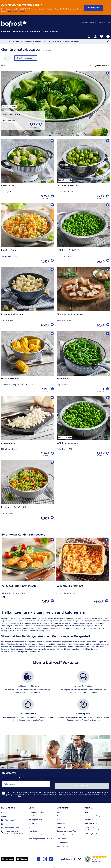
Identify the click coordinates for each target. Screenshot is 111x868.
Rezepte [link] (54, 32)
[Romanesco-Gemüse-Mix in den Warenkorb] (52, 518)
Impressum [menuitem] (61, 822)
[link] (14, 24)
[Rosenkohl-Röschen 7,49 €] (83, 171)
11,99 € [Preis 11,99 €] (97, 601)
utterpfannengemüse (86, 627)
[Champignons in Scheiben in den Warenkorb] (107, 325)
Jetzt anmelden (82, 785)
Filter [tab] (6, 66)
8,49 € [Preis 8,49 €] (44, 518)
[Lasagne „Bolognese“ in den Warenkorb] (106, 601)
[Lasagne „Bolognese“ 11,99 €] (83, 573)
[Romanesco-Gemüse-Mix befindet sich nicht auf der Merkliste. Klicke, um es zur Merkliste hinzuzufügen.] (52, 463)
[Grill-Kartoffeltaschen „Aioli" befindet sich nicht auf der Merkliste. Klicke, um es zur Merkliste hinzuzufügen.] (52, 540)
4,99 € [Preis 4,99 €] (44, 261)
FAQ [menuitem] (3, 811)
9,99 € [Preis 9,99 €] (33, 124)
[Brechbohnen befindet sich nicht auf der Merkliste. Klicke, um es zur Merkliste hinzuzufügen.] (107, 334)
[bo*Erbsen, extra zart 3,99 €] (83, 428)
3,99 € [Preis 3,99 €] (100, 453)
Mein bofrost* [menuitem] (8, 818)
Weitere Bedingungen (16, 11)
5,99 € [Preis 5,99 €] (100, 389)
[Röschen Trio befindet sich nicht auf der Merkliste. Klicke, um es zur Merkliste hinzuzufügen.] (52, 141)
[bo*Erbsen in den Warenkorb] (107, 453)
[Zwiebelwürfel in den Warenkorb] (52, 453)
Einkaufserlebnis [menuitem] (90, 818)
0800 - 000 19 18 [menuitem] (10, 830)
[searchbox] (3, 37)
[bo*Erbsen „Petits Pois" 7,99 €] (83, 235)
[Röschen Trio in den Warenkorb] (52, 196)
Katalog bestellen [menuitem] (36, 818)
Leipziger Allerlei (45, 632)
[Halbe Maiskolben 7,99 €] (28, 364)
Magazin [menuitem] (85, 22)
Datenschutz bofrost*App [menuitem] (66, 830)
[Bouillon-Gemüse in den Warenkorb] (52, 261)
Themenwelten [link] (20, 32)
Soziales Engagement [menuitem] (65, 834)
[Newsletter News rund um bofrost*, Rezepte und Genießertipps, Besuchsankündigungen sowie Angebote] (55, 786)
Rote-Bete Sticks (89, 648)
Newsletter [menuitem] (33, 830)
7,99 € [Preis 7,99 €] (100, 261)
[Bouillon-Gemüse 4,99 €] (28, 235)
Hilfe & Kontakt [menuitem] (104, 22)
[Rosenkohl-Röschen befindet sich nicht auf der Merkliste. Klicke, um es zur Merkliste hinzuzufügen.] (107, 141)
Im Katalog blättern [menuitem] (36, 815)
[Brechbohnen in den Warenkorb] (107, 389)
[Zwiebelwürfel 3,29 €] (28, 428)
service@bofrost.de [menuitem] (10, 826)
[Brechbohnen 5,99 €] (83, 364)
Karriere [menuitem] (93, 22)
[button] (94, 8)
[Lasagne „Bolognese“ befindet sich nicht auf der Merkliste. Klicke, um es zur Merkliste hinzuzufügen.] (106, 540)
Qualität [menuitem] (87, 811)
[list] (55, 700)
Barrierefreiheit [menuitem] (62, 845)
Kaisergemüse (6, 632)
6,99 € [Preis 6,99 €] (44, 325)
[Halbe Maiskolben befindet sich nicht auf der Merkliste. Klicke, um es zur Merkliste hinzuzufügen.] (52, 334)
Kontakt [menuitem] (4, 815)
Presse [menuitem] (59, 815)
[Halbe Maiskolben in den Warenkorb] (52, 389)
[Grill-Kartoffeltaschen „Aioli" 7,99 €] (28, 573)
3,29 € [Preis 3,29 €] (44, 453)
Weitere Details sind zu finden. (16, 795)
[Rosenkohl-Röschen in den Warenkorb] (107, 196)
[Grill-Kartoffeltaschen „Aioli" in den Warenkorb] (52, 601)
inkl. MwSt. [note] (45, 604)
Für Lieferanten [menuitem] (62, 841)
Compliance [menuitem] (61, 837)
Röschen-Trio (22, 632)
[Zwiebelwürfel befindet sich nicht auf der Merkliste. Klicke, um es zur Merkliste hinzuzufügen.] (52, 398)
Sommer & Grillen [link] (39, 32)
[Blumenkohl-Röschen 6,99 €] (28, 299)
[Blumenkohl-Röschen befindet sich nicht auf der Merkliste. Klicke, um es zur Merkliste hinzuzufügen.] (52, 270)
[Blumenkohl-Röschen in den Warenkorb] (52, 325)
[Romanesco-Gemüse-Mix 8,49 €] (28, 492)
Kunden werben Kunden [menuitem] (38, 834)
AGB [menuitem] (58, 818)
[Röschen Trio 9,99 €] (28, 171)
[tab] (95, 36)
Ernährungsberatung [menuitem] (92, 815)
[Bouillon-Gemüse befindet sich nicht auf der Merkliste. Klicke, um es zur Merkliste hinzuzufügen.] (52, 205)
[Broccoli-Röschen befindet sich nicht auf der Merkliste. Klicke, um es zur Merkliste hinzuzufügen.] (107, 74)
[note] (28, 591)
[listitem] (28, 685)
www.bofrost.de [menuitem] (9, 822)
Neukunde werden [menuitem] (91, 822)
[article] (55, 633)
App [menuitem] (30, 826)
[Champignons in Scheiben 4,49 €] (83, 299)
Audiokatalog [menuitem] (34, 822)
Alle (7, 58)
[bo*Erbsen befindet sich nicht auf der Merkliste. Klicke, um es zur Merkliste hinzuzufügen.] (107, 398)
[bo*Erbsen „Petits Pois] (107, 261)
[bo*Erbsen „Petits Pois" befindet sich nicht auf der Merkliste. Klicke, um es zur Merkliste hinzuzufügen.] (107, 205)
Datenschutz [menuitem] (61, 826)
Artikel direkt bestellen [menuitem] (37, 811)
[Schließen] (109, 3)
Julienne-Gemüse (79, 624)
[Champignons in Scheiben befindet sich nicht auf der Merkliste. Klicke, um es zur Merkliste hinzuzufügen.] (107, 270)
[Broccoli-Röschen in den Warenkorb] (40, 124)
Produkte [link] (6, 32)
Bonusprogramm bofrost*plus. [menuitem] (41, 837)
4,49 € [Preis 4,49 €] (100, 325)
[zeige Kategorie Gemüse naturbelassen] (26, 58)
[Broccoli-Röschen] (55, 105)
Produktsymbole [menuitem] (91, 832)
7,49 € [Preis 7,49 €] (100, 196)
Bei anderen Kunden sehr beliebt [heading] (23, 535)
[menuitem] (6, 31)
